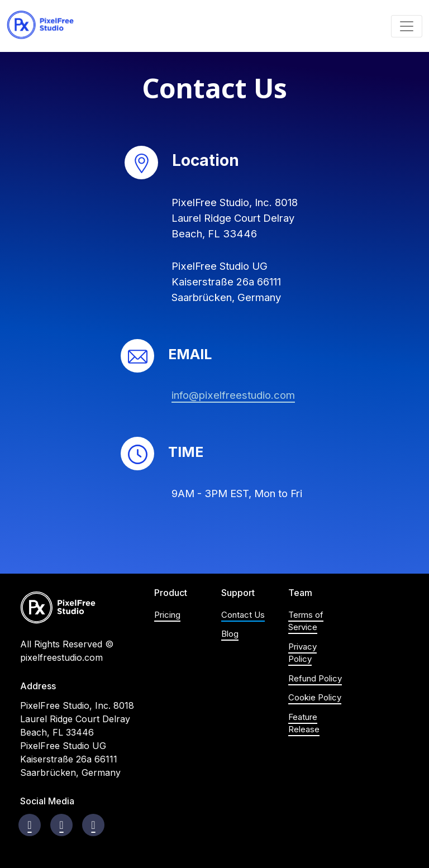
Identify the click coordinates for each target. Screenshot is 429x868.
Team (300, 593)
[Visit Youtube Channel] (93, 825)
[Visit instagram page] (61, 825)
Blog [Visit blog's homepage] (230, 634)
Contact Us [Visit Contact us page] (243, 615)
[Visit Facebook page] (29, 825)
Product (171, 593)
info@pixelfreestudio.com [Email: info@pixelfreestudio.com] (233, 395)
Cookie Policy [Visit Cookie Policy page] (315, 697)
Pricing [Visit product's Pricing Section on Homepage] (167, 615)
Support (238, 593)
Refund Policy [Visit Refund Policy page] (315, 678)
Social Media (47, 801)
